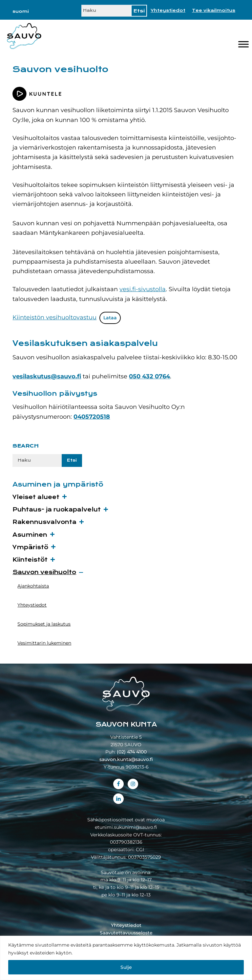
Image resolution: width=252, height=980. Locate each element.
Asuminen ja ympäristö (58, 484)
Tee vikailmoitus (214, 10)
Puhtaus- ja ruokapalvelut (57, 510)
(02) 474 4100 (132, 752)
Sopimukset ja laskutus (44, 624)
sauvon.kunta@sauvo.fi (126, 759)
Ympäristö (30, 547)
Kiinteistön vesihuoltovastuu (54, 317)
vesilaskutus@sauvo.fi (47, 376)
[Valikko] (243, 44)
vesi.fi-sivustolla (143, 289)
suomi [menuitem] (21, 11)
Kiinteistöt (30, 560)
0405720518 (92, 417)
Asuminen (30, 535)
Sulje (126, 967)
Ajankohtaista (33, 586)
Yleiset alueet (36, 497)
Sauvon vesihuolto (44, 572)
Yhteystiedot (168, 10)
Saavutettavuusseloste (126, 933)
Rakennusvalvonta (44, 522)
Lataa (110, 318)
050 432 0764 (149, 376)
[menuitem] (21, 11)
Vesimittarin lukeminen (44, 643)
